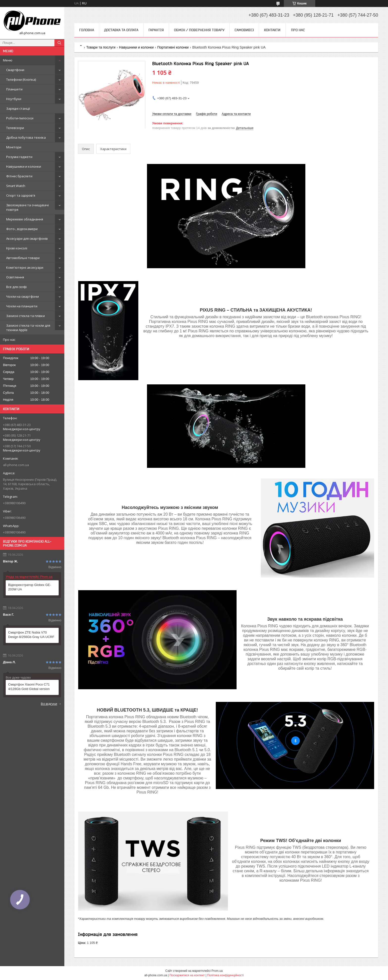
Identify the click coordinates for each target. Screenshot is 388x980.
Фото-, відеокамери (22, 229)
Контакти (272, 30)
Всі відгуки (49, 704)
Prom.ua (217, 971)
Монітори (14, 147)
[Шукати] (59, 43)
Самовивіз (244, 30)
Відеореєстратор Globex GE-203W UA (30, 587)
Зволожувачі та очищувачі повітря (27, 207)
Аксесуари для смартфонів (27, 238)
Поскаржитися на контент (187, 975)
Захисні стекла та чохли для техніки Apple (28, 328)
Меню (8, 60)
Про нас (9, 340)
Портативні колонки (173, 47)
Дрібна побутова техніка (26, 137)
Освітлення (15, 277)
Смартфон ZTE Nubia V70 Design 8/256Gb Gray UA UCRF (31, 635)
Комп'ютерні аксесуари (25, 267)
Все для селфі (16, 287)
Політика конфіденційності (225, 975)
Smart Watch (16, 186)
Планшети (14, 89)
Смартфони (15, 70)
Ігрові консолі (17, 248)
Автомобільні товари (23, 258)
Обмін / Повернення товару (199, 30)
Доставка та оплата (121, 30)
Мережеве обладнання (25, 219)
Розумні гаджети (19, 157)
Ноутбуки (14, 99)
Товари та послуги (101, 47)
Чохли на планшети (22, 306)
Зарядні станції (18, 108)
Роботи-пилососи (20, 118)
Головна (87, 30)
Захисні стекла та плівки (25, 316)
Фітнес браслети (19, 176)
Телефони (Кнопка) (21, 79)
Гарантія (156, 30)
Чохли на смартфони (23, 296)
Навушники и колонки (24, 166)
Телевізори (15, 128)
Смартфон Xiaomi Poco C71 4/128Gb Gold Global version (29, 687)
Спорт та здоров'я (21, 195)
